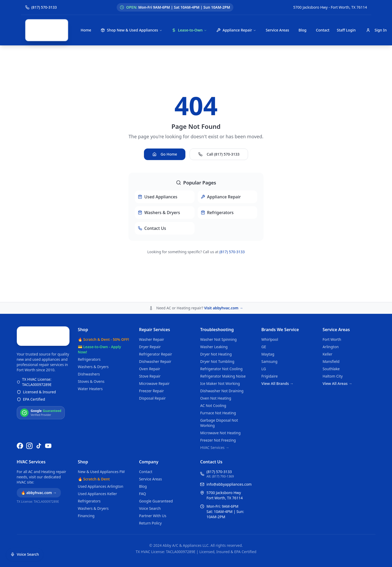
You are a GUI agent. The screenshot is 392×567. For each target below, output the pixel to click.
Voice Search (150, 508)
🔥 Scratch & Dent (94, 479)
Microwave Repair (154, 347)
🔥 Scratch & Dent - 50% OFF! (103, 303)
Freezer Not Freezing (218, 404)
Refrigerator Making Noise (223, 340)
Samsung (269, 325)
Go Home (165, 136)
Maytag (268, 318)
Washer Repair (152, 303)
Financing (86, 516)
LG (264, 333)
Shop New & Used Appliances (131, 30)
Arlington (331, 311)
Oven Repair (150, 333)
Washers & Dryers (93, 330)
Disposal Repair (152, 362)
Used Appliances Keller (97, 494)
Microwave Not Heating (220, 397)
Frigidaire (270, 340)
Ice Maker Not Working (220, 347)
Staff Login (346, 30)
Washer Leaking (214, 311)
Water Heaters (90, 353)
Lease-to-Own (189, 30)
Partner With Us (153, 516)
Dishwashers (89, 338)
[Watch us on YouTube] (48, 447)
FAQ (143, 494)
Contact (323, 30)
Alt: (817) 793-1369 (220, 476)
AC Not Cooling (213, 369)
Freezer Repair (151, 355)
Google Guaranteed (156, 501)
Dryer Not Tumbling (217, 325)
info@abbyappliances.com (229, 484)
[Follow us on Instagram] (29, 447)
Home (86, 30)
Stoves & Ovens (91, 345)
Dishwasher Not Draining (222, 355)
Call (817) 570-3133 (219, 136)
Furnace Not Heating (218, 377)
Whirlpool (270, 303)
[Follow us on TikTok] (39, 447)
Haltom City (333, 340)
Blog (302, 30)
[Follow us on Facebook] (20, 447)
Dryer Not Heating (216, 318)
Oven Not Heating (216, 362)
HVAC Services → (214, 411)
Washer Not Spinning (218, 303)
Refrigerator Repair (155, 318)
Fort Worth (332, 303)
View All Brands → (277, 347)
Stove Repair (150, 340)
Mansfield (331, 325)
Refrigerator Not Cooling (221, 333)
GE (264, 311)
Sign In (376, 30)
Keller (327, 318)
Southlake (331, 333)
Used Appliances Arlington (101, 486)
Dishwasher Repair (155, 325)
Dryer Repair (150, 311)
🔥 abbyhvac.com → (39, 493)
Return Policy (150, 523)
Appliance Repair (236, 30)
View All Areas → (337, 347)
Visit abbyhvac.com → (224, 272)
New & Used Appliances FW (101, 472)
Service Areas (277, 30)
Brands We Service (280, 293)
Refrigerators (89, 323)
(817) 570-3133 (232, 234)
